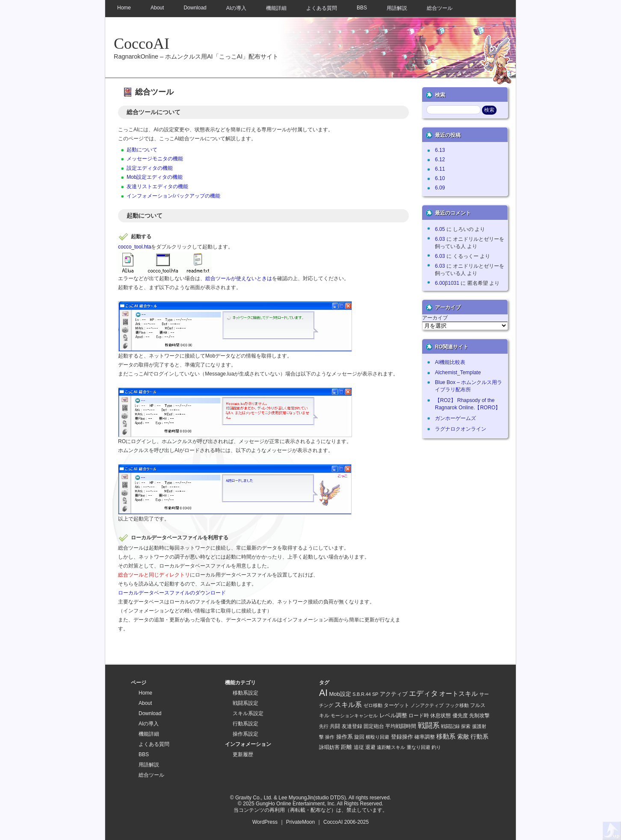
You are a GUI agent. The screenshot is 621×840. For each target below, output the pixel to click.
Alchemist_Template (458, 373)
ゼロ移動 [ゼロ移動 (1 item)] (373, 705)
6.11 (440, 169)
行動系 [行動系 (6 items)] (479, 736)
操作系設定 (245, 734)
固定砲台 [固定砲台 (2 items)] (374, 726)
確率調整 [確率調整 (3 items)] (425, 737)
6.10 (440, 178)
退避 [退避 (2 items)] (370, 747)
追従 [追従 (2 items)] (359, 747)
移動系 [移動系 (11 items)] (446, 736)
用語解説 (397, 8)
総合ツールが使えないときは (239, 278)
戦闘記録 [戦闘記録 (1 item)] (450, 726)
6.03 (440, 239)
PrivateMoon (300, 822)
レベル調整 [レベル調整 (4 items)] (393, 715)
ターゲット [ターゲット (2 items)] (396, 705)
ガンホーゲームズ (455, 418)
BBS (362, 8)
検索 (440, 95)
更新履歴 (243, 754)
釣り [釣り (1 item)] (436, 747)
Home (124, 8)
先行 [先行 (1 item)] (324, 726)
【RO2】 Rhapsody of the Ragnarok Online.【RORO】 (468, 404)
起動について (142, 150)
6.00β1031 (447, 283)
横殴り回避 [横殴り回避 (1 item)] (377, 737)
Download (195, 8)
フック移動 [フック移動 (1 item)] (457, 705)
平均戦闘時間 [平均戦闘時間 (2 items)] (401, 726)
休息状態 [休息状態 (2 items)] (441, 715)
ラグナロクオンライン (461, 429)
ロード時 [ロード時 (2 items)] (419, 715)
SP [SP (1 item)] (375, 694)
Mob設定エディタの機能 (155, 177)
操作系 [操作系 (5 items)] (345, 737)
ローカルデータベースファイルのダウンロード (172, 593)
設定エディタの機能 (150, 168)
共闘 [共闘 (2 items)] (335, 726)
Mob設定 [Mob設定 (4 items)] (340, 694)
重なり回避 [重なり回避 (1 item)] (418, 747)
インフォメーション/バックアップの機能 (173, 196)
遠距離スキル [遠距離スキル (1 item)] (391, 747)
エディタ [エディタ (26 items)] (423, 693)
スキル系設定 (248, 713)
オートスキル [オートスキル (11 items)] (458, 694)
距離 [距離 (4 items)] (346, 747)
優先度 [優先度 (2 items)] (460, 715)
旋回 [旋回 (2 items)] (359, 737)
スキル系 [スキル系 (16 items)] (348, 704)
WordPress (265, 822)
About (157, 8)
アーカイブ (435, 318)
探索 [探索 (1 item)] (466, 726)
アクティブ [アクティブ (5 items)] (394, 694)
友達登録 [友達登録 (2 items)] (352, 726)
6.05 (440, 229)
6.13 (440, 150)
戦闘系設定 (245, 703)
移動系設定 (245, 693)
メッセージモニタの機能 (155, 159)
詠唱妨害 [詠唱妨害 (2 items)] (329, 747)
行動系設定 (245, 724)
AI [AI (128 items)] (323, 693)
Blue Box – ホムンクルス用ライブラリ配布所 (469, 386)
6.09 (440, 188)
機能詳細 (276, 8)
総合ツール (440, 8)
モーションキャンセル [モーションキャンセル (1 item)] (354, 716)
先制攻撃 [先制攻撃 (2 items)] (479, 715)
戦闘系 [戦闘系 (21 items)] (429, 726)
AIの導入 (236, 8)
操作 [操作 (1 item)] (330, 737)
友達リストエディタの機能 (157, 186)
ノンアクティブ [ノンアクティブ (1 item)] (427, 705)
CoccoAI (142, 44)
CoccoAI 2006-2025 (346, 822)
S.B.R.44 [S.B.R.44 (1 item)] (362, 694)
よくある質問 (322, 8)
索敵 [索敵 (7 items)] (463, 736)
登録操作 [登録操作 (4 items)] (402, 737)
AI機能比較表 (450, 362)
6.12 (440, 160)
